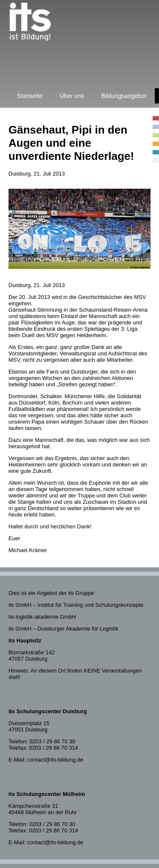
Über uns (72, 96)
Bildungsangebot (124, 96)
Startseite (30, 96)
